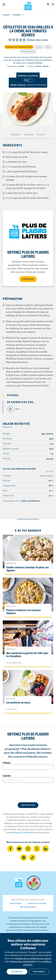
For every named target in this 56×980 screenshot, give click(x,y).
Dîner (48, 47)
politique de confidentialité (23, 832)
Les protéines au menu (18, 702)
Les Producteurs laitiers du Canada (28, 6)
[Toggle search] (53, 4)
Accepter (17, 972)
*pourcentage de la (21, 501)
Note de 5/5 (24, 40)
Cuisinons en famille (37, 903)
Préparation (29, 134)
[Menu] (4, 4)
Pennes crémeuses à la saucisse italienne (24, 611)
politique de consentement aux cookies (33, 958)
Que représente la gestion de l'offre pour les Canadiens (27, 654)
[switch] (28, 83)
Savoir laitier (16, 903)
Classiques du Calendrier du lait (19, 47)
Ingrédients (16, 134)
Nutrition (41, 134)
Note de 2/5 (13, 40)
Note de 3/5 (17, 40)
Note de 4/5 (21, 40)
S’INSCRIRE (28, 279)
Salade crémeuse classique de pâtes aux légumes (28, 569)
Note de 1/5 (10, 40)
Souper (39, 47)
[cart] (48, 4)
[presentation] (28, 793)
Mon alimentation (28, 907)
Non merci (39, 972)
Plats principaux (28, 51)
